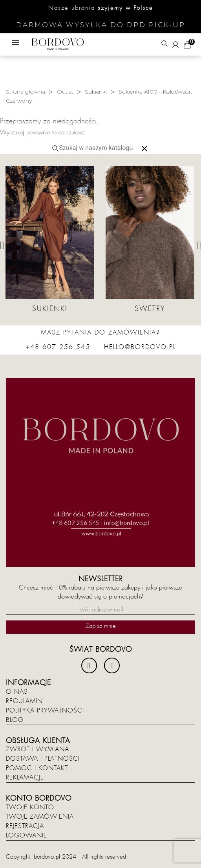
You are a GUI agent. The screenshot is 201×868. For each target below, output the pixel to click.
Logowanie (26, 835)
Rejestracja (25, 826)
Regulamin (24, 701)
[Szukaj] (99, 148)
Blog (15, 720)
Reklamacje (25, 778)
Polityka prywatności (45, 711)
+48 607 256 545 (58, 347)
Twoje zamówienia (40, 817)
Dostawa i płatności (43, 759)
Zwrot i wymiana (37, 749)
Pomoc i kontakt (37, 768)
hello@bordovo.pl (140, 347)
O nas (17, 692)
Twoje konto (30, 807)
